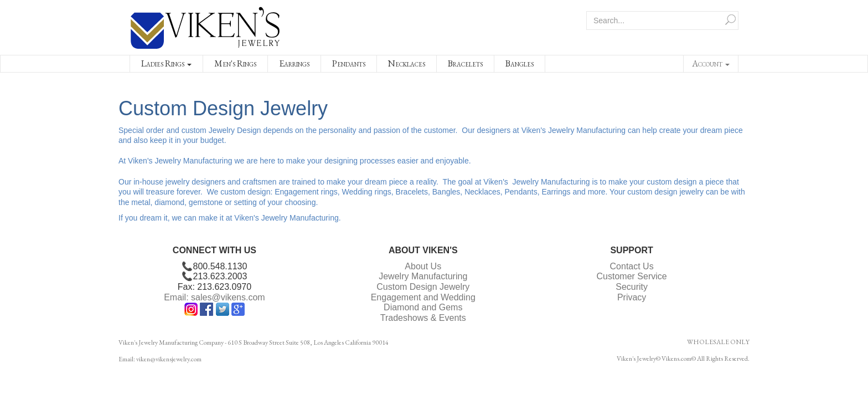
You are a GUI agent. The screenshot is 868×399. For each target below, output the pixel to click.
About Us (423, 266)
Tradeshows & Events (423, 318)
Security (632, 287)
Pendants (349, 63)
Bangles (520, 63)
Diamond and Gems (423, 307)
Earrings (294, 63)
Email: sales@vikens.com (215, 297)
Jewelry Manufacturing (423, 276)
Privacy (632, 297)
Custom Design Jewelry (423, 287)
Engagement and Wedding (423, 297)
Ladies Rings (166, 63)
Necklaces (407, 63)
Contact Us (632, 266)
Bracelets (465, 63)
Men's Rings (235, 63)
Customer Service (632, 276)
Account (711, 63)
